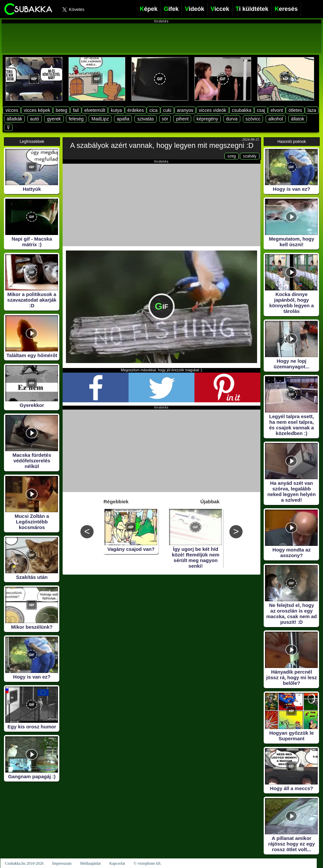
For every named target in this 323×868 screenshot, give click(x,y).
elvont (277, 110)
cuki (167, 110)
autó (34, 119)
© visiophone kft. (148, 863)
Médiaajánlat (90, 863)
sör (165, 119)
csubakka (241, 110)
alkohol (276, 119)
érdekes (136, 110)
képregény (207, 119)
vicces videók (212, 110)
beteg (61, 110)
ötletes (295, 110)
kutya (116, 110)
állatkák (14, 119)
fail (76, 110)
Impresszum (62, 863)
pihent (182, 119)
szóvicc (253, 119)
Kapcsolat (117, 863)
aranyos (185, 110)
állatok (298, 119)
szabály (250, 156)
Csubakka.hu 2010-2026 (24, 863)
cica (153, 110)
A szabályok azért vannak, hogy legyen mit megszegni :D (162, 145)
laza (312, 110)
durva (232, 119)
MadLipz (100, 119)
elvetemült (95, 110)
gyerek (54, 119)
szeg (232, 156)
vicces (12, 110)
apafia (123, 119)
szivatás (146, 119)
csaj (261, 110)
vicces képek (37, 110)
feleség (76, 119)
